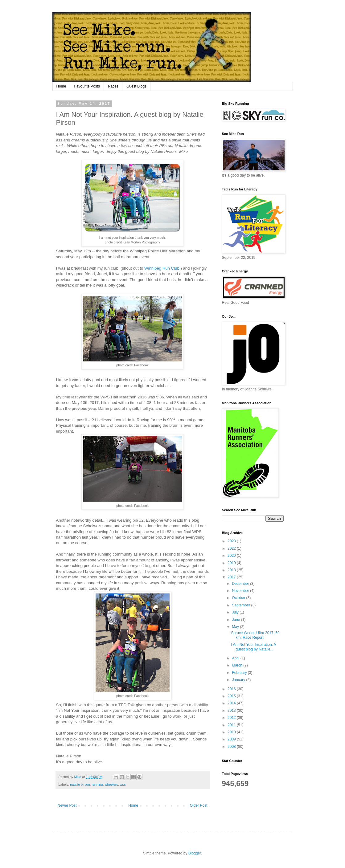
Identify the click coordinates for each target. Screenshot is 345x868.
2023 (232, 541)
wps (123, 784)
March (238, 665)
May (236, 627)
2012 (232, 718)
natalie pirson (80, 784)
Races (113, 86)
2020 (232, 556)
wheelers (111, 784)
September (241, 605)
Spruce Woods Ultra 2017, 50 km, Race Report (255, 635)
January (239, 680)
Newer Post (67, 805)
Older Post (199, 805)
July (236, 612)
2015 (232, 696)
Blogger (195, 853)
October (239, 598)
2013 (232, 711)
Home (61, 86)
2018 (232, 570)
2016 (232, 689)
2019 (232, 563)
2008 (232, 747)
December (241, 584)
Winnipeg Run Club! (162, 268)
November (241, 591)
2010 (232, 732)
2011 (232, 725)
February (240, 673)
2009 (232, 739)
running (97, 784)
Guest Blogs (136, 86)
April (236, 658)
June (236, 620)
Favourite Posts (87, 86)
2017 (232, 577)
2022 (232, 548)
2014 (232, 703)
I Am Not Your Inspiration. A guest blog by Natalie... (253, 647)
